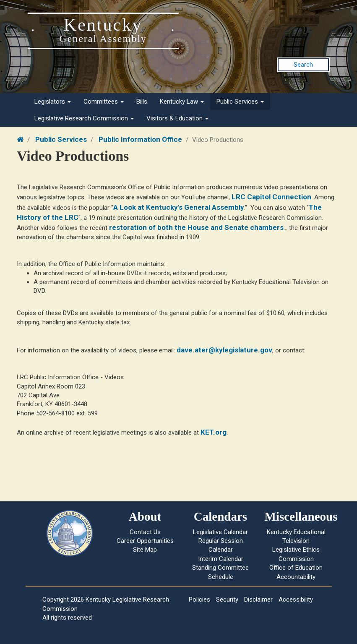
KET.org (214, 432)
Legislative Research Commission (84, 118)
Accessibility (296, 600)
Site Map (145, 550)
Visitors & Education (177, 118)
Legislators (53, 102)
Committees (104, 102)
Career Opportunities (145, 541)
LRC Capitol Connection (271, 197)
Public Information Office (140, 139)
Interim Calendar (221, 559)
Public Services (240, 102)
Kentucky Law (182, 102)
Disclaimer (258, 600)
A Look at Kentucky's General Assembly (179, 207)
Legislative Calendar (220, 532)
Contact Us (145, 532)
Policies (199, 600)
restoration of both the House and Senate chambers (196, 227)
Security (227, 600)
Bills (142, 102)
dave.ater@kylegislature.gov (224, 350)
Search (303, 65)
